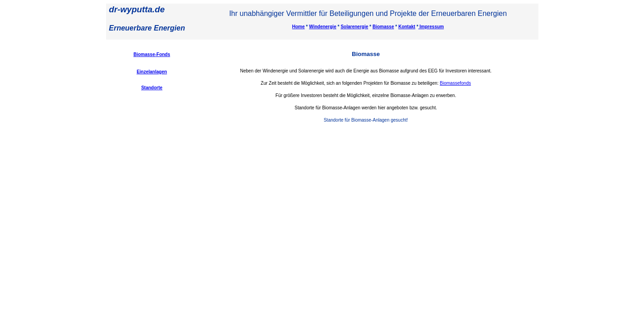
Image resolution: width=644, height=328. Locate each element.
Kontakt (407, 27)
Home (299, 27)
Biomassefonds (455, 83)
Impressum (431, 27)
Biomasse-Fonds (152, 54)
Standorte (152, 88)
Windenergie (323, 27)
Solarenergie (354, 27)
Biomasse (383, 27)
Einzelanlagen (152, 72)
